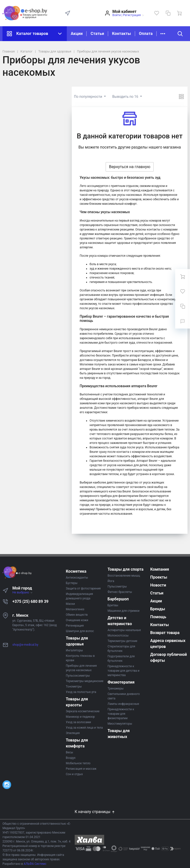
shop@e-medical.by (25, 645)
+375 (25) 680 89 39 (30, 601)
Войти (117, 15)
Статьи (97, 34)
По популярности (88, 97)
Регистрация (132, 15)
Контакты (122, 34)
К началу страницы (95, 812)
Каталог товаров (35, 34)
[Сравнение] (168, 13)
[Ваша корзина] (179, 13)
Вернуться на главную (130, 167)
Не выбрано (23, 592)
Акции (77, 34)
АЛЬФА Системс (35, 864)
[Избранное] (157, 13)
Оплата (146, 34)
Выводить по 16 (126, 97)
